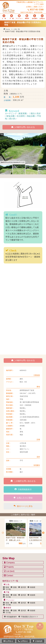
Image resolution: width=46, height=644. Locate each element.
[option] (16, 533)
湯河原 (23, 587)
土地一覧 (17, 29)
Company (9, 562)
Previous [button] (3, 533)
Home (7, 29)
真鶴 (15, 587)
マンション (9, 600)
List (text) (9, 571)
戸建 (7, 592)
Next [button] (43, 533)
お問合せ (8, 641)
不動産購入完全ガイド (29, 617)
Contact (8, 575)
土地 (7, 584)
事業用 (7, 608)
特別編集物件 (12, 617)
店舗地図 (38, 641)
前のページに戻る (23, 506)
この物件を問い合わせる (23, 127)
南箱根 (33, 587)
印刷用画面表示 (23, 489)
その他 (8, 589)
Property (9, 567)
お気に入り (40, 626)
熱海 (7, 587)
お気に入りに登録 (23, 498)
